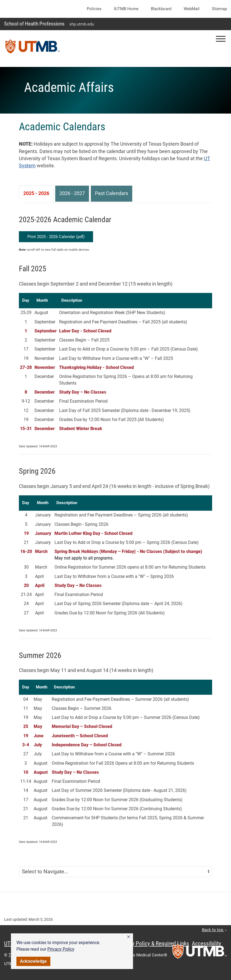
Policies (94, 9)
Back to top (214, 930)
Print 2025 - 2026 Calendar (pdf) (56, 237)
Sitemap (219, 9)
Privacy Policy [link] (61, 949)
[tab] (36, 194)
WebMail (192, 9)
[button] (129, 937)
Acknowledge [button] (33, 961)
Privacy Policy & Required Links (153, 944)
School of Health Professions (34, 24)
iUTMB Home (126, 9)
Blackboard (161, 9)
